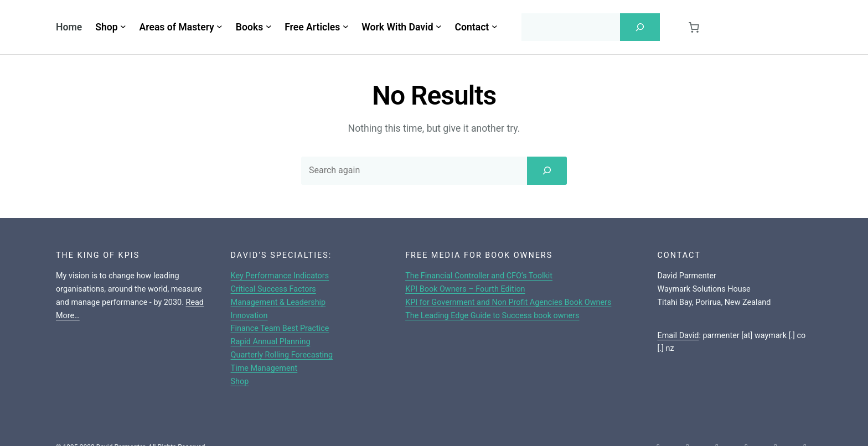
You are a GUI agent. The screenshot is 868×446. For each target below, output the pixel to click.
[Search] (640, 27)
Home (69, 27)
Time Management (264, 368)
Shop (240, 382)
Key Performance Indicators (280, 276)
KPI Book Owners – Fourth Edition (465, 289)
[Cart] (694, 27)
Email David (678, 336)
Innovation (249, 316)
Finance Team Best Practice (280, 328)
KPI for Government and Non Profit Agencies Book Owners (508, 302)
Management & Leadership (278, 302)
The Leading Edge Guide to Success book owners (492, 316)
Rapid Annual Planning (271, 342)
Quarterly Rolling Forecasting (282, 355)
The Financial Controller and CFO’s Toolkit (479, 276)
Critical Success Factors (273, 289)
